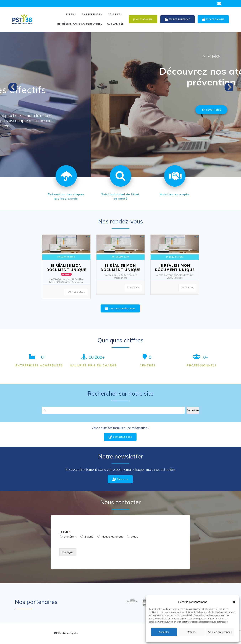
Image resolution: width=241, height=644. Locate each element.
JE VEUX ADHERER (143, 19)
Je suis (65, 532)
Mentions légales (66, 634)
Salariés (114, 14)
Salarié (89, 537)
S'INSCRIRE (133, 287)
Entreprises (91, 14)
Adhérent (70, 537)
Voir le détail (76, 292)
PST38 (70, 14)
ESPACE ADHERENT (177, 19)
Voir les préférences (220, 632)
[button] (234, 602)
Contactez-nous (120, 437)
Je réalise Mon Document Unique (66, 268)
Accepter (164, 632)
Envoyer (68, 552)
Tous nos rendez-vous (120, 309)
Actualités (115, 24)
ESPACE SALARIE (213, 19)
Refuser (192, 632)
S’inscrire (120, 479)
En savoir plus (46, 140)
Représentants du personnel (80, 24)
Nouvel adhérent (112, 537)
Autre (135, 537)
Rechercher (193, 410)
